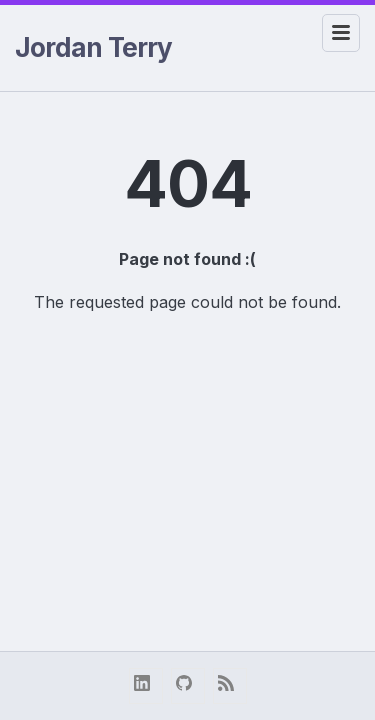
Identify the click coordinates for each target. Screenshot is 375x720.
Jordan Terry (94, 47)
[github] (188, 686)
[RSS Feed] (230, 686)
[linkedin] (146, 686)
